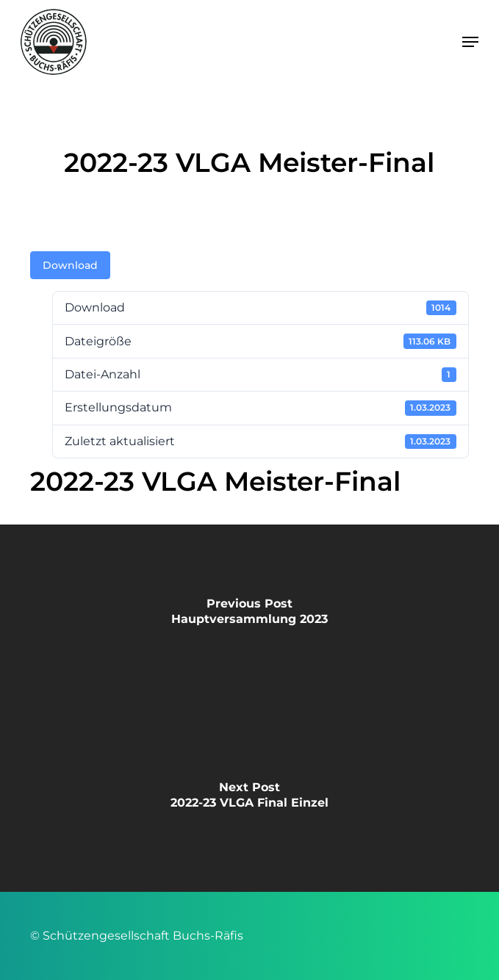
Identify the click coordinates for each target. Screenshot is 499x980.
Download (70, 265)
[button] (470, 42)
